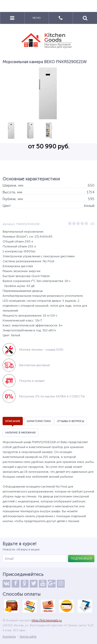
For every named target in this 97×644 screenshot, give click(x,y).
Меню (36, 18)
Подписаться (81, 558)
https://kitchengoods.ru (47, 620)
